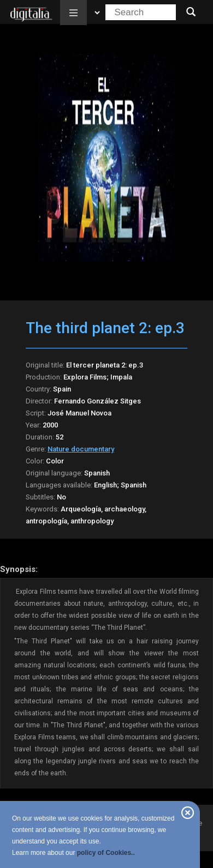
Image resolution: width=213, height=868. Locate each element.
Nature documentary (81, 449)
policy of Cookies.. (106, 853)
